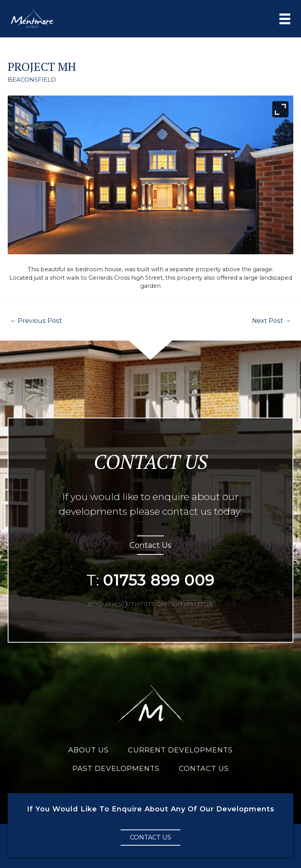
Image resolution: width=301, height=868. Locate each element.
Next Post (273, 320)
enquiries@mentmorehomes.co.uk (151, 603)
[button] (150, 837)
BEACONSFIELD (31, 80)
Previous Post (34, 320)
